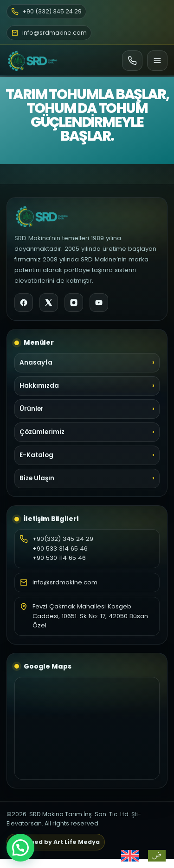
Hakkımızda (39, 386)
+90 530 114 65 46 (59, 558)
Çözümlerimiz (42, 432)
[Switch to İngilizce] (130, 856)
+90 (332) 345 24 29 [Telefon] (46, 11)
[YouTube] (99, 303)
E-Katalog (36, 455)
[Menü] (157, 61)
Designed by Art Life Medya (56, 842)
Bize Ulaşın (37, 478)
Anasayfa (36, 363)
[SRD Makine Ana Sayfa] (32, 61)
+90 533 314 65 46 (60, 549)
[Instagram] (74, 303)
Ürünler (32, 409)
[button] (20, 848)
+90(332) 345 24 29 (63, 539)
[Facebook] (24, 303)
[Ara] (132, 61)
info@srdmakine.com (65, 582)
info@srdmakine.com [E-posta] (49, 33)
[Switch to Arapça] (157, 856)
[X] (49, 303)
